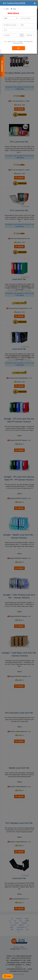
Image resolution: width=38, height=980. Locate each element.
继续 (19, 48)
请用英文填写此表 (13, 13)
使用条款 (21, 42)
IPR (25, 42)
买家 (7, 9)
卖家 (14, 9)
